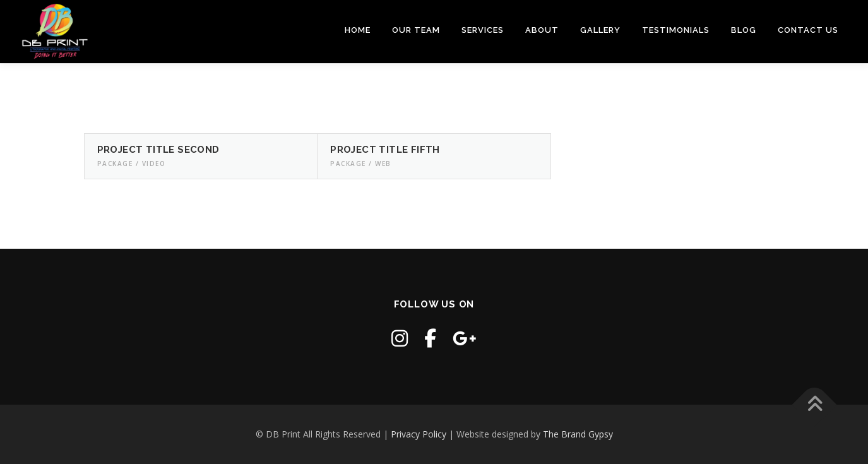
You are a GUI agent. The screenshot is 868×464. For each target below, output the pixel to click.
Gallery (600, 30)
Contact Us (808, 30)
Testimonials (676, 30)
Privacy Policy (419, 434)
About (542, 30)
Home (358, 30)
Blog (744, 30)
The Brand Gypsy (578, 434)
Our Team (416, 30)
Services (483, 30)
